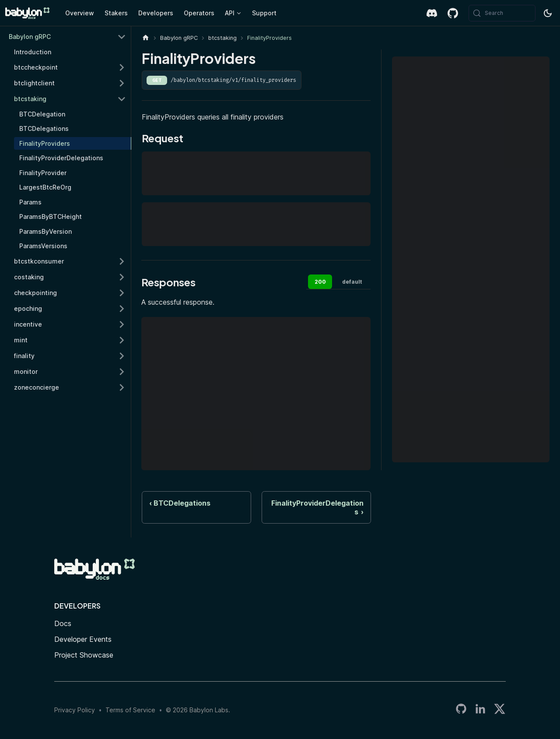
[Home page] (146, 38)
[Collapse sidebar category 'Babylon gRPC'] (122, 37)
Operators (199, 13)
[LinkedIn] (480, 710)
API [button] (230, 13)
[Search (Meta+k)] (502, 13)
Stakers (116, 13)
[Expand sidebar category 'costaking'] (122, 277)
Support (264, 13)
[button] (70, 356)
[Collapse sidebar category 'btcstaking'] (122, 99)
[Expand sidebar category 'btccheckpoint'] (122, 67)
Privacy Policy (75, 710)
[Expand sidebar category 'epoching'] (122, 309)
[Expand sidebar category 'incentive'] (122, 324)
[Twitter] (500, 710)
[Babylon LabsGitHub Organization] (461, 710)
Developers (156, 13)
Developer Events (83, 639)
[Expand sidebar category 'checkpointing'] (122, 293)
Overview (80, 13)
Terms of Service (130, 710)
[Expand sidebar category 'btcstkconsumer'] (122, 261)
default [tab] (352, 282)
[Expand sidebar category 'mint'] (122, 340)
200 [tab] (320, 282)
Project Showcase (84, 655)
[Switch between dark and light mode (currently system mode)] (548, 13)
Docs (63, 623)
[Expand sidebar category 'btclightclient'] (122, 83)
